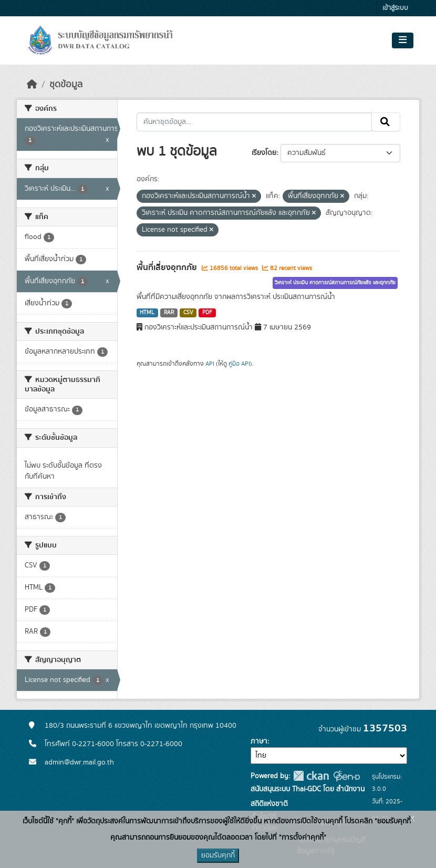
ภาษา (259, 741)
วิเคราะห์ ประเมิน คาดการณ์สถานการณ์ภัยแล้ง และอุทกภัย (335, 283)
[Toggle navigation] (403, 40)
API (210, 364)
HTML (147, 313)
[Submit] (386, 122)
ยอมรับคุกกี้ (218, 855)
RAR (169, 313)
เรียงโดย (264, 153)
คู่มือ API (239, 364)
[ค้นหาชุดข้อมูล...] (255, 122)
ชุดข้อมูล (66, 85)
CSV (188, 313)
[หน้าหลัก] (32, 85)
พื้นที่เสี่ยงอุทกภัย (168, 267)
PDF (207, 313)
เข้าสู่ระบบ (395, 8)
